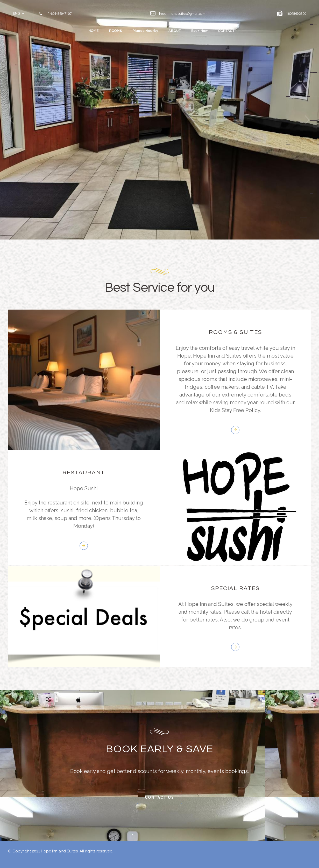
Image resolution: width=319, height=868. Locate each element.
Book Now (200, 31)
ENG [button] (16, 13)
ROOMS (116, 31)
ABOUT (175, 31)
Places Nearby (145, 31)
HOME (94, 31)
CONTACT (226, 31)
